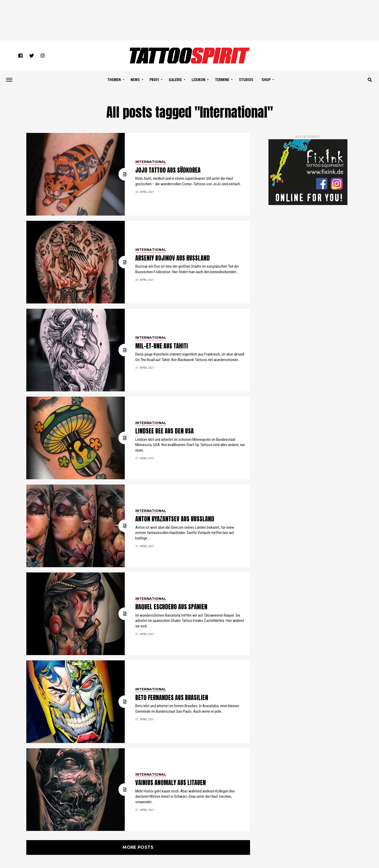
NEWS (135, 80)
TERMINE (222, 80)
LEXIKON (198, 80)
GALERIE (175, 80)
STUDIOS (246, 80)
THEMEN (114, 80)
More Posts (138, 847)
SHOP (266, 80)
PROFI (154, 80)
